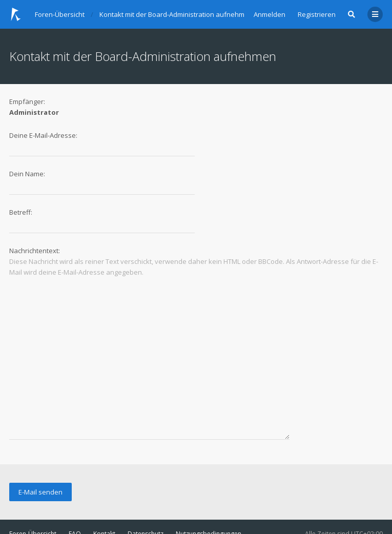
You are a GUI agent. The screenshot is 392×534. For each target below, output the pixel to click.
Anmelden (270, 14)
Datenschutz (146, 500)
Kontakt (104, 500)
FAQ (75, 500)
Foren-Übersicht (33, 500)
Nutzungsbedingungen (209, 500)
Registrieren (317, 14)
